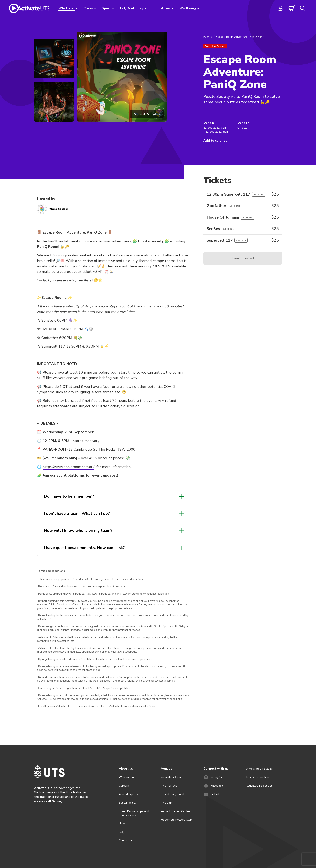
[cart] (292, 8)
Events (208, 37)
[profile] (281, 8)
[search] (302, 8)
